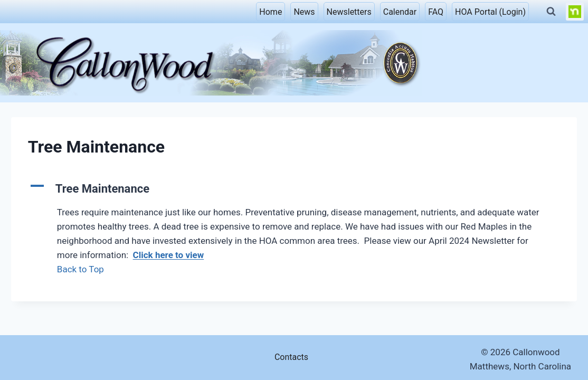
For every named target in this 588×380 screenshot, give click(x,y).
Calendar (400, 12)
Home (271, 12)
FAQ (436, 12)
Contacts (291, 357)
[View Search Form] (551, 12)
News (304, 12)
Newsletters (349, 12)
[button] (294, 189)
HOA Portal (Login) (490, 12)
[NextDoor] (575, 12)
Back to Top (80, 269)
